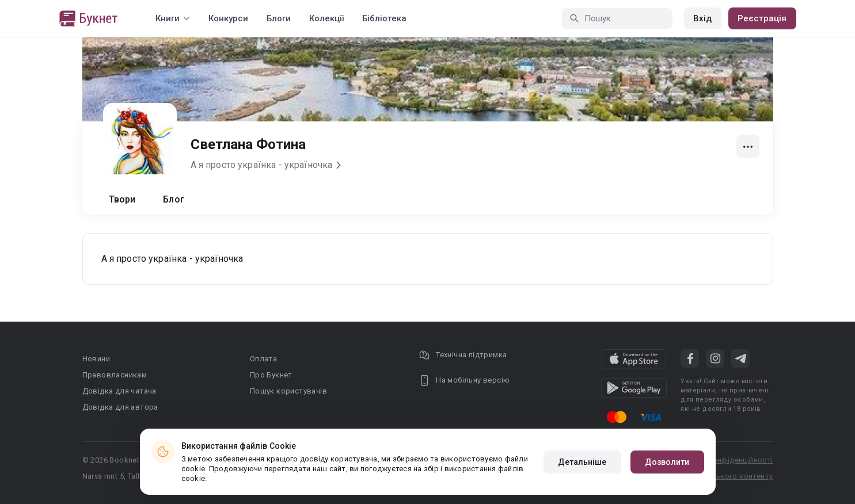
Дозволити (667, 462)
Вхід (702, 18)
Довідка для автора (120, 407)
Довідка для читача (119, 391)
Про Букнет (271, 375)
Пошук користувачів (288, 391)
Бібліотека (384, 18)
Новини (96, 359)
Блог (174, 199)
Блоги (279, 18)
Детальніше (582, 462)
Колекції (326, 18)
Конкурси (228, 18)
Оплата (263, 359)
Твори (122, 199)
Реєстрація (762, 18)
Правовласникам (115, 375)
